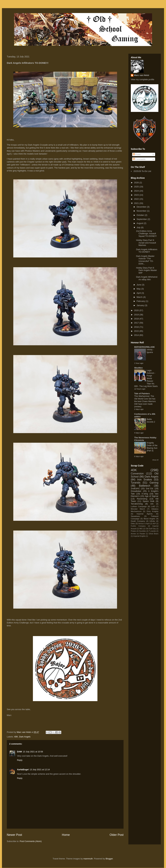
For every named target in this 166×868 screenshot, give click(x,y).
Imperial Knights (139, 536)
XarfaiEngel (23, 770)
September (142, 219)
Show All (155, 460)
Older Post (117, 835)
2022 (137, 199)
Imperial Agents (145, 514)
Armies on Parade (138, 534)
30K (152, 504)
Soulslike (142, 531)
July (139, 227)
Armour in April (144, 524)
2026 (137, 183)
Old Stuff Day (151, 529)
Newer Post (14, 835)
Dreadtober (136, 491)
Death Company (138, 521)
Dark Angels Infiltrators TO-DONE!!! (147, 251)
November (142, 211)
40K (16, 737)
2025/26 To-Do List (142, 171)
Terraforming (137, 504)
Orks (133, 523)
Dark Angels (25, 737)
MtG (141, 529)
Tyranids (136, 483)
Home (66, 835)
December (142, 207)
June (139, 285)
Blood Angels (149, 519)
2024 (137, 191)
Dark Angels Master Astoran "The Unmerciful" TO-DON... (145, 260)
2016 (137, 327)
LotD (153, 506)
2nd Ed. (150, 488)
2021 (137, 203)
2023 (137, 195)
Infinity (152, 521)
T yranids (152, 531)
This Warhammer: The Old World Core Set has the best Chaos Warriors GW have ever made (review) (145, 401)
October (141, 215)
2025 (137, 187)
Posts (137, 154)
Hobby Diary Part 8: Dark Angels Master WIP (146, 270)
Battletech (145, 486)
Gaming (154, 483)
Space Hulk (148, 501)
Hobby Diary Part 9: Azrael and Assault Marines (146, 243)
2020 (137, 310)
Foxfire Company (138, 526)
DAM (19, 752)
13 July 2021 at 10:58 (33, 752)
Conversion (137, 474)
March (140, 297)
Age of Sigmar (152, 496)
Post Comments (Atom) (31, 841)
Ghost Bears (154, 534)
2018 (137, 319)
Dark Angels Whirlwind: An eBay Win (147, 278)
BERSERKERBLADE (144, 347)
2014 (137, 335)
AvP (154, 524)
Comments (139, 159)
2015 (137, 331)
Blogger (109, 859)
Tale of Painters (142, 394)
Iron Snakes (145, 480)
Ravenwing (142, 499)
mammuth (88, 859)
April (139, 293)
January (141, 305)
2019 (137, 315)
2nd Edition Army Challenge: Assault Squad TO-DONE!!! (146, 234)
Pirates (133, 531)
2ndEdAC (135, 488)
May (139, 289)
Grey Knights (152, 511)
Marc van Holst (142, 75)
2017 (137, 323)
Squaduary (135, 516)
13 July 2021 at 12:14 (40, 770)
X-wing (145, 494)
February (141, 301)
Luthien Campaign (139, 506)
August (140, 223)
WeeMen (139, 368)
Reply (20, 760)
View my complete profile (142, 79)
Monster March (138, 509)
